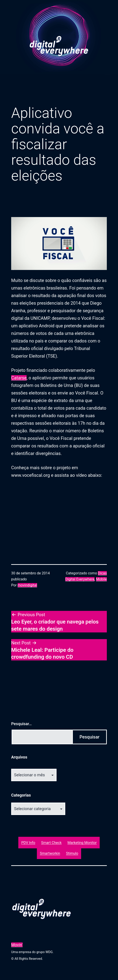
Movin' (17, 945)
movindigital (27, 585)
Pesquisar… (21, 724)
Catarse (19, 378)
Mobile (101, 579)
